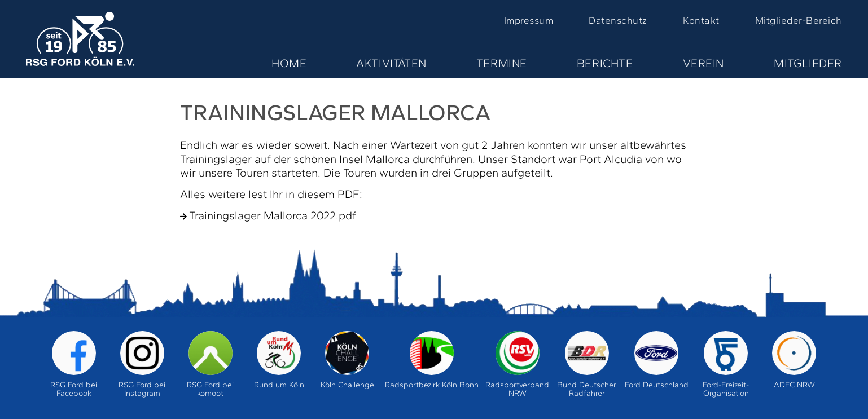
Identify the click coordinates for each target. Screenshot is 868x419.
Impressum (529, 20)
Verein (704, 63)
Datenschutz (618, 20)
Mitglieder (808, 63)
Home (289, 63)
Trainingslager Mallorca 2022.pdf (273, 215)
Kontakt (701, 20)
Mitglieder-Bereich (799, 20)
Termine (502, 63)
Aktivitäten (391, 63)
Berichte (605, 63)
